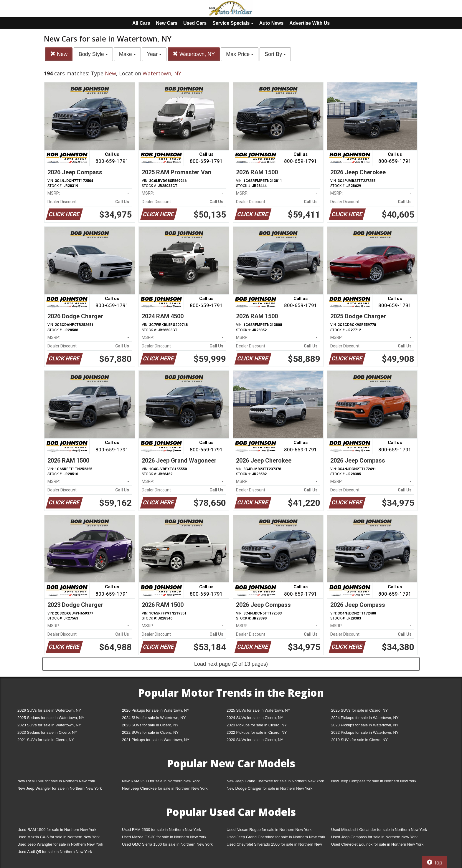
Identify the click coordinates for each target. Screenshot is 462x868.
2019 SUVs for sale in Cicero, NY (359, 740)
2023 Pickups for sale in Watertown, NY (365, 725)
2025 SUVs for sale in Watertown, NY (258, 710)
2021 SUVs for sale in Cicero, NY (46, 740)
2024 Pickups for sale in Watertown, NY (365, 718)
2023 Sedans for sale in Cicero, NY (47, 732)
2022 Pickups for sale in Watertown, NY (365, 732)
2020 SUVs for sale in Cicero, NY (255, 740)
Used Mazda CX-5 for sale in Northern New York (58, 837)
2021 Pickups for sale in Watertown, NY (156, 740)
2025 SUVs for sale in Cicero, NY (359, 710)
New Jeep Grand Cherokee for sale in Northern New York (275, 781)
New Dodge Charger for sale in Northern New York (269, 788)
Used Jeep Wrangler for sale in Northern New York (60, 844)
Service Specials (233, 23)
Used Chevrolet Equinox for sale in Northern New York (377, 844)
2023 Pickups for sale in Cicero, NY (257, 725)
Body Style (93, 54)
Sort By (275, 54)
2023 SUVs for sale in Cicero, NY (150, 725)
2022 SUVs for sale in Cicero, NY (150, 732)
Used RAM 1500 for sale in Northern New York (57, 830)
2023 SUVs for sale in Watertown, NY (49, 725)
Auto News (272, 23)
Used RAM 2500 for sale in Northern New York (161, 830)
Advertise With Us (310, 23)
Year (154, 54)
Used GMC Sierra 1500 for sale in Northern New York (167, 844)
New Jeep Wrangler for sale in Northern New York (60, 788)
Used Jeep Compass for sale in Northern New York (374, 837)
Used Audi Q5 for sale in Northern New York (55, 852)
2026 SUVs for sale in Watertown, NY (49, 710)
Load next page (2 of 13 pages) (231, 664)
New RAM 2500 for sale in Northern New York (161, 781)
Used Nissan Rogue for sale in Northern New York (269, 830)
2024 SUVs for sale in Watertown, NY (154, 718)
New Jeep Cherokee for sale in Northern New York (165, 788)
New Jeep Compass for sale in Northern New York (374, 781)
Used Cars (195, 23)
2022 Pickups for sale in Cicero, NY (257, 732)
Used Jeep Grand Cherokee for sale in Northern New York (276, 837)
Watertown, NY (194, 54)
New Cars (167, 23)
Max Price (240, 54)
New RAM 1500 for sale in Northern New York (56, 781)
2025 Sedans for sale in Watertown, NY (51, 718)
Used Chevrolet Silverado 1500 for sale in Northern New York (274, 845)
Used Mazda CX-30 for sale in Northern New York (164, 837)
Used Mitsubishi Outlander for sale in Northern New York (379, 830)
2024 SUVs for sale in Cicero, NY (255, 718)
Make (127, 54)
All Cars (141, 23)
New (59, 54)
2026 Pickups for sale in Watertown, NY (156, 710)
